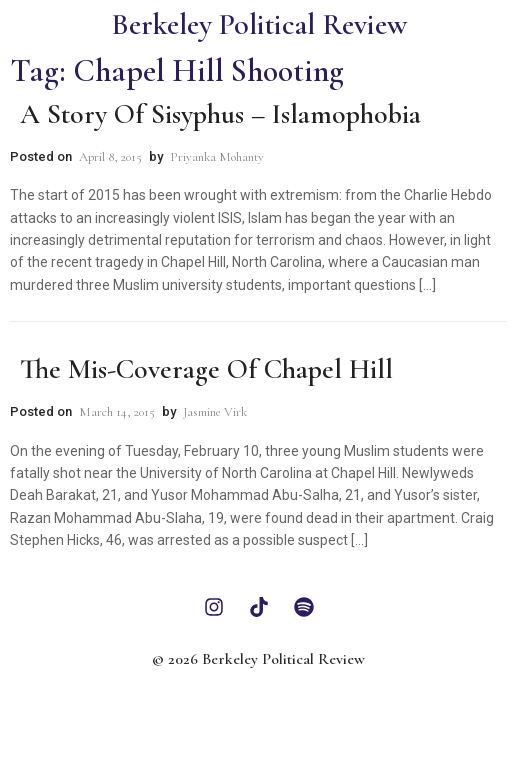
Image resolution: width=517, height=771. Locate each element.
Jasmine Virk (215, 412)
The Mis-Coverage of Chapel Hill (206, 369)
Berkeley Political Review (259, 24)
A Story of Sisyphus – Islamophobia (220, 114)
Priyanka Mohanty (217, 157)
